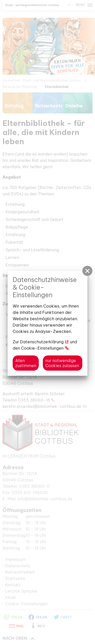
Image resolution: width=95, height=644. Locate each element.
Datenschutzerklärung (42, 342)
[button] (87, 271)
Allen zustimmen (26, 363)
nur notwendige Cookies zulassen (62, 363)
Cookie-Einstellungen (42, 348)
